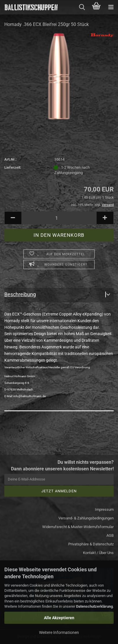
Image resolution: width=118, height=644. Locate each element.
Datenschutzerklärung (94, 606)
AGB (110, 535)
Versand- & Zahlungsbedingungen (86, 518)
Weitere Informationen (59, 632)
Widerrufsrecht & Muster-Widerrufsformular (78, 527)
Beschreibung (20, 294)
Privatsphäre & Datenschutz (91, 544)
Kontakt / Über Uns (98, 553)
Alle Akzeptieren (59, 618)
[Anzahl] (59, 218)
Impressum (104, 509)
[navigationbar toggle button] (111, 7)
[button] (13, 218)
